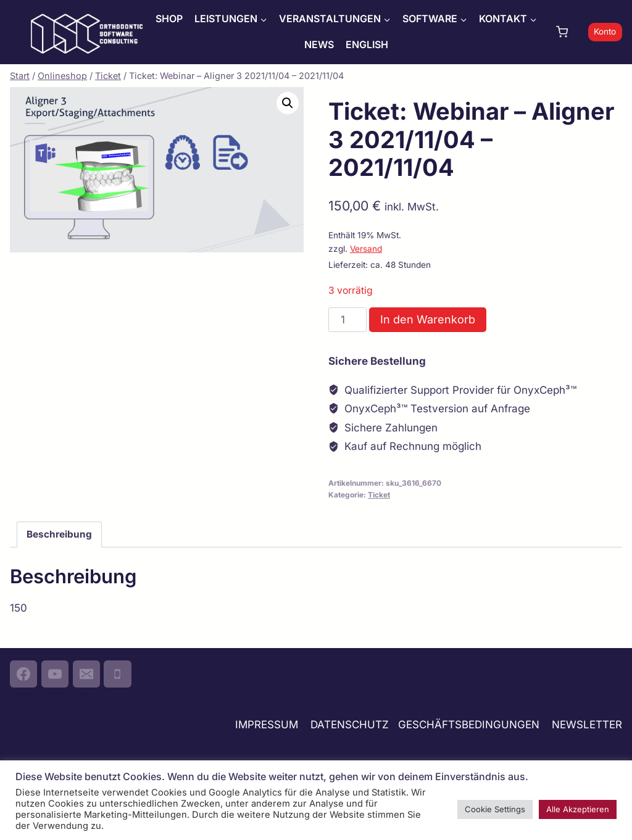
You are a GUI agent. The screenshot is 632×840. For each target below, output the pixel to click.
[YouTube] (55, 674)
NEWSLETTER (587, 725)
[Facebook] (23, 674)
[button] (288, 103)
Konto (605, 31)
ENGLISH (367, 44)
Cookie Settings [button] (495, 809)
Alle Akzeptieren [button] (578, 809)
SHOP (169, 19)
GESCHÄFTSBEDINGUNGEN (470, 725)
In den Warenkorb (428, 319)
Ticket (379, 495)
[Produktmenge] (347, 320)
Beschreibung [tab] (59, 534)
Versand (366, 249)
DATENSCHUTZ (350, 725)
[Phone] (117, 674)
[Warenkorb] (569, 32)
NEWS (319, 44)
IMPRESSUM (267, 725)
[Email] (86, 674)
